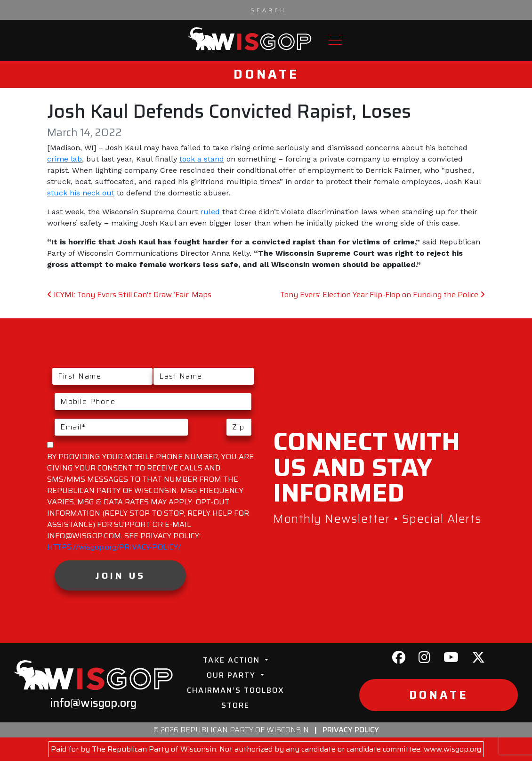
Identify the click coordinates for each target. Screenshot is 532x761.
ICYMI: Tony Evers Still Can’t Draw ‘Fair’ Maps (129, 295)
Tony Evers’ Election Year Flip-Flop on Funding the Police (383, 295)
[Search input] (268, 10)
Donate (266, 74)
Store (235, 705)
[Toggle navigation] (335, 41)
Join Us (120, 575)
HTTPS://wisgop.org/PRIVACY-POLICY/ (114, 547)
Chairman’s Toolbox (236, 690)
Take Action (233, 660)
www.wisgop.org (452, 749)
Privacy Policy (351, 730)
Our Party (233, 675)
